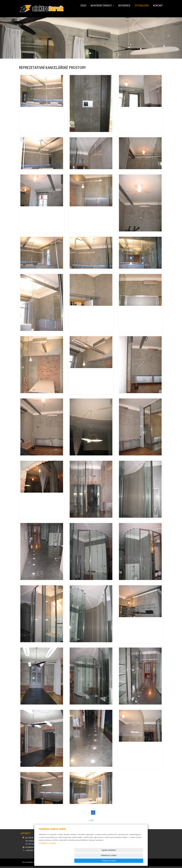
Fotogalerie (142, 6)
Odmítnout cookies (113, 861)
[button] (14, 35)
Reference (124, 6)
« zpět (91, 820)
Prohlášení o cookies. (48, 854)
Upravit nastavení (92, 861)
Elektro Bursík (33, 862)
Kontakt (158, 6)
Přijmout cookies (134, 861)
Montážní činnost (102, 6)
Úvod (83, 6)
